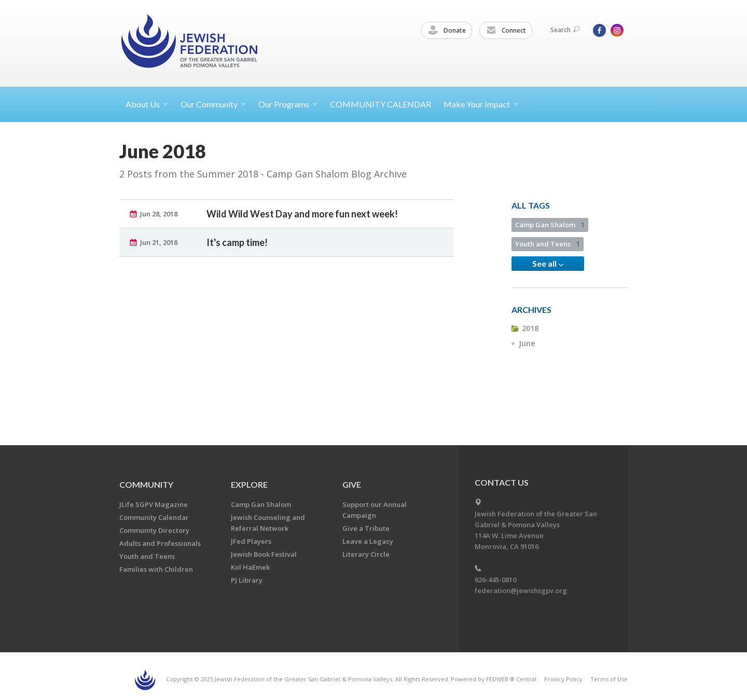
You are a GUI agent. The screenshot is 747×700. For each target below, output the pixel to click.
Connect (506, 31)
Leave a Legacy (368, 541)
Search (565, 30)
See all (548, 264)
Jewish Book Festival (264, 554)
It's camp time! (237, 242)
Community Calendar (154, 517)
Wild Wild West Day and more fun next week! (302, 214)
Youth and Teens (548, 244)
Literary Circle (366, 554)
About (147, 104)
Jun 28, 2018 (159, 214)
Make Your (481, 104)
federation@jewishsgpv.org (521, 591)
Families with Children (156, 569)
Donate (447, 31)
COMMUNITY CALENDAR (381, 104)
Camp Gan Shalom (550, 225)
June (527, 343)
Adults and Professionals (160, 543)
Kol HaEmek (250, 567)
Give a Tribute (366, 528)
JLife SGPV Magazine (154, 504)
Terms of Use (609, 679)
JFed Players (251, 541)
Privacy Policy (563, 679)
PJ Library (247, 580)
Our (288, 104)
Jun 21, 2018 (159, 242)
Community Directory (154, 530)
